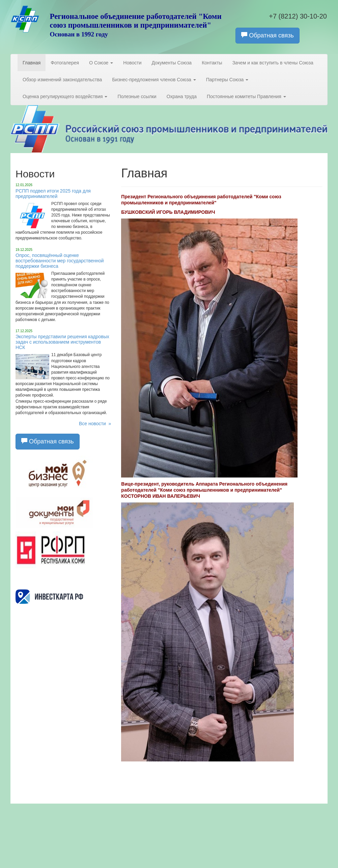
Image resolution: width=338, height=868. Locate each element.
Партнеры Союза (227, 80)
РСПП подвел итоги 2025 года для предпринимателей (53, 194)
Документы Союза (172, 63)
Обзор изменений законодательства (62, 80)
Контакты (212, 63)
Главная (32, 63)
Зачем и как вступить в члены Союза (273, 63)
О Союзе (101, 63)
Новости (132, 63)
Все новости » (95, 424)
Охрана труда (182, 96)
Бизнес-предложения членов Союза (154, 80)
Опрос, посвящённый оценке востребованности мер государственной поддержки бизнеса (60, 261)
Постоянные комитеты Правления (246, 96)
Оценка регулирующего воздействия (65, 96)
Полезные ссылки (137, 96)
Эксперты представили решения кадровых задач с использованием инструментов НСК (62, 342)
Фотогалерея (65, 63)
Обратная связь (267, 35)
